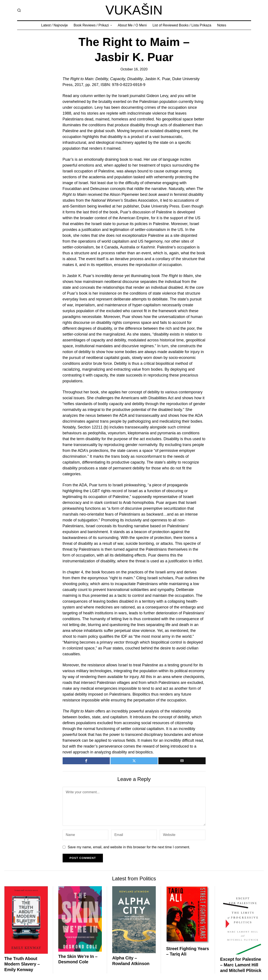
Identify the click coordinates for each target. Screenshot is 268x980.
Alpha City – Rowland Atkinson (131, 961)
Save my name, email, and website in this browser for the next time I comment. (129, 847)
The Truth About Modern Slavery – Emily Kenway (22, 964)
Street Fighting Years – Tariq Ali (188, 951)
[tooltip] (86, 761)
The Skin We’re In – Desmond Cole (78, 959)
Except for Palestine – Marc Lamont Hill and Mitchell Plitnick (241, 965)
